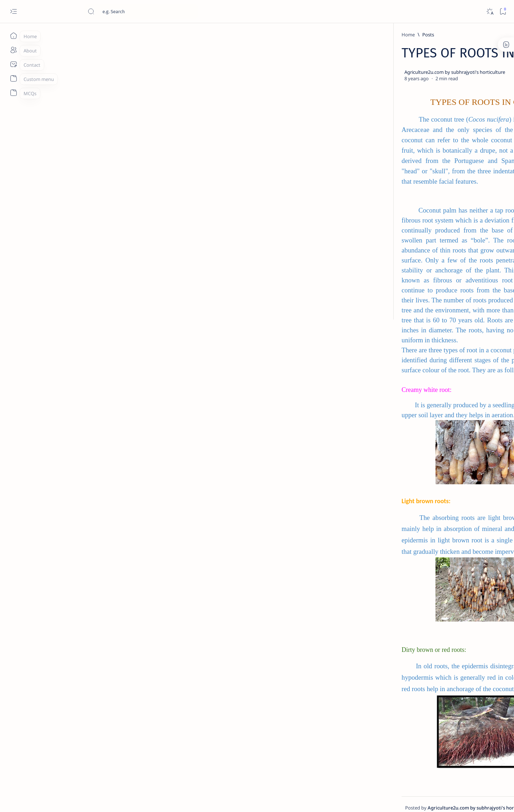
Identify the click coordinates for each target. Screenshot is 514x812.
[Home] (13, 36)
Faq (439, 571)
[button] (381, 137)
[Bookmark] (503, 12)
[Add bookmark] (324, 72)
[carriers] (443, 85)
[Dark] (490, 12)
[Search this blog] (141, 11)
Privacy (421, 571)
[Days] (443, 103)
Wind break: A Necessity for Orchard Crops (414, 334)
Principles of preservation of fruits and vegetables (416, 490)
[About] (13, 50)
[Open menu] (13, 12)
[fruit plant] (411, 289)
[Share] (342, 72)
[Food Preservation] (419, 414)
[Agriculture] (391, 67)
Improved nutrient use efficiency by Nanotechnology (421, 396)
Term (372, 571)
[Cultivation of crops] (391, 103)
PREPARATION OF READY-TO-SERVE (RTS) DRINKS (415, 428)
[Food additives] (443, 121)
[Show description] (212, 708)
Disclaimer (395, 571)
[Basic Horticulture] (443, 67)
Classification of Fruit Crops (414, 549)
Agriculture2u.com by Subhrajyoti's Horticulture (114, 798)
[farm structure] (391, 121)
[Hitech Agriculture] (418, 383)
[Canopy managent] (391, 85)
